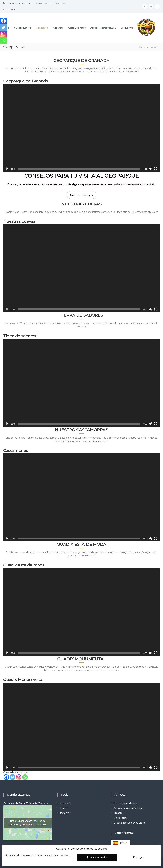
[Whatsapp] (25, 775)
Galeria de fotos (77, 28)
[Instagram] (19, 775)
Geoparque (42, 28)
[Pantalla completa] (156, 169)
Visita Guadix (121, 816)
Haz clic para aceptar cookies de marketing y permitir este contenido (28, 821)
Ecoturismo (127, 28)
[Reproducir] (7, 169)
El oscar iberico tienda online (130, 821)
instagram (66, 811)
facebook (66, 801)
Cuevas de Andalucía (125, 801)
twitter (64, 806)
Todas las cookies (97, 857)
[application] (81, 128)
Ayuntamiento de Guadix (128, 806)
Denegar (138, 857)
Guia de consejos (81, 195)
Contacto (58, 28)
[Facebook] (6, 775)
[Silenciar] (151, 169)
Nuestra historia (23, 28)
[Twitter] (12, 775)
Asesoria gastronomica (103, 28)
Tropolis (118, 811)
